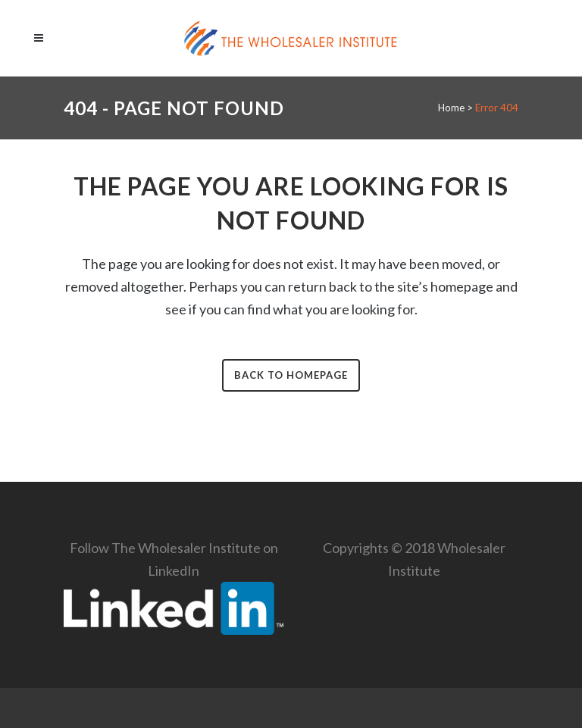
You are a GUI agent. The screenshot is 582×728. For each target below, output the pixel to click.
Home (451, 108)
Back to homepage (291, 375)
